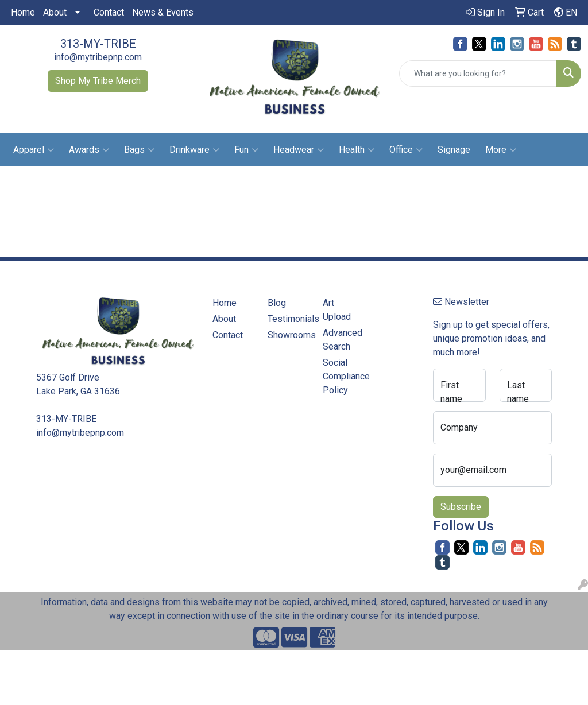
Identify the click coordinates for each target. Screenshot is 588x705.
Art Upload (337, 310)
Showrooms (288, 335)
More (501, 150)
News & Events (163, 12)
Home (23, 12)
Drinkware (194, 150)
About (55, 12)
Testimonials (288, 319)
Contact (109, 12)
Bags (139, 150)
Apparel (34, 150)
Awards (89, 150)
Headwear (299, 150)
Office (406, 150)
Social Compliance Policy (343, 376)
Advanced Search (343, 340)
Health (357, 150)
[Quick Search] (478, 73)
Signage (454, 150)
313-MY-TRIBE (98, 44)
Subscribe (461, 507)
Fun (246, 150)
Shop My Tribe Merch (98, 81)
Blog (277, 303)
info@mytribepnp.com (98, 57)
